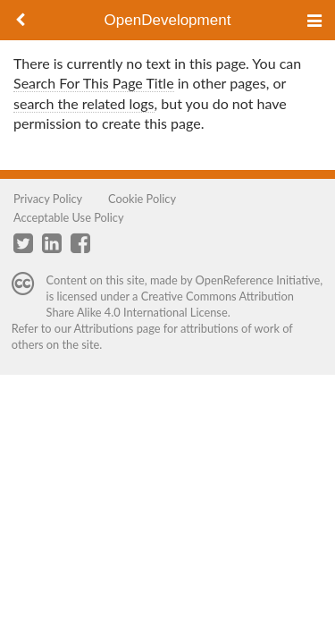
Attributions (104, 328)
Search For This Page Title (94, 83)
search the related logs (84, 103)
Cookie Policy (142, 199)
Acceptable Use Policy (69, 217)
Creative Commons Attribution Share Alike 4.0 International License (170, 304)
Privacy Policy (48, 199)
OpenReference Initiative (258, 280)
